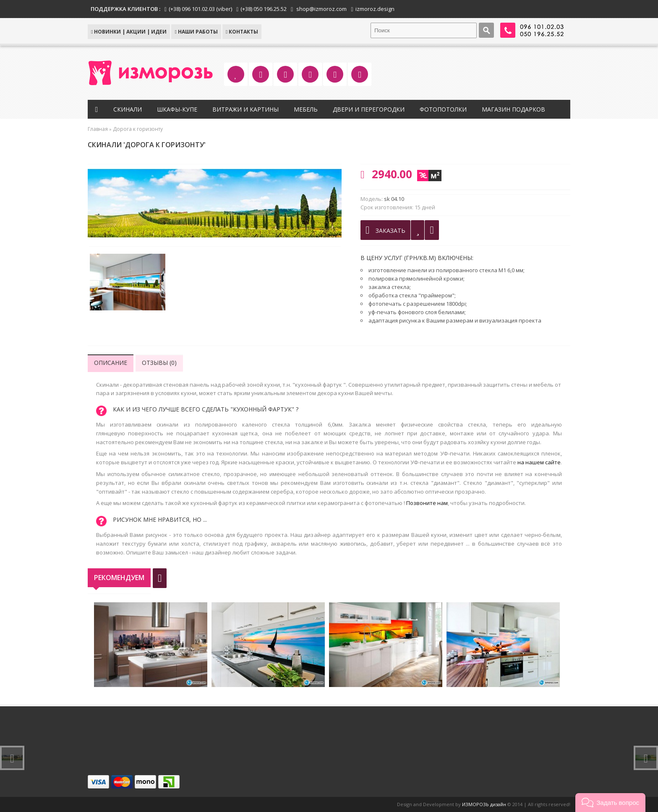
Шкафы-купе (177, 109)
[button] (610, 803)
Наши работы (196, 32)
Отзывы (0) (159, 363)
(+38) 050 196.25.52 (264, 9)
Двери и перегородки (369, 109)
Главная (98, 129)
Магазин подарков (513, 109)
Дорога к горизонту (138, 129)
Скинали (128, 109)
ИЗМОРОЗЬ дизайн (484, 804)
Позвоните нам (427, 503)
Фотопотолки (443, 109)
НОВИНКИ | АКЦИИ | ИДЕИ (129, 32)
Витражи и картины (245, 109)
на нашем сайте (539, 462)
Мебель (306, 109)
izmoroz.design (375, 9)
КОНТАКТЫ (242, 32)
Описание (111, 363)
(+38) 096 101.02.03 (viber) (200, 9)
